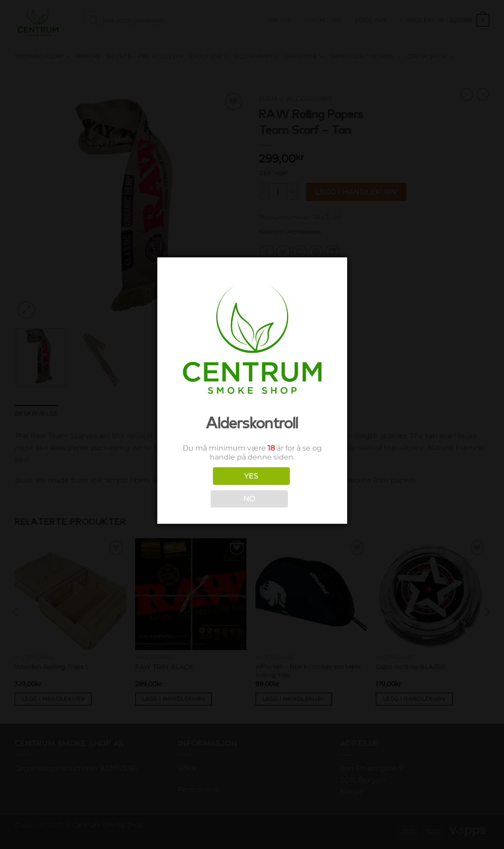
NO (249, 499)
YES (251, 476)
